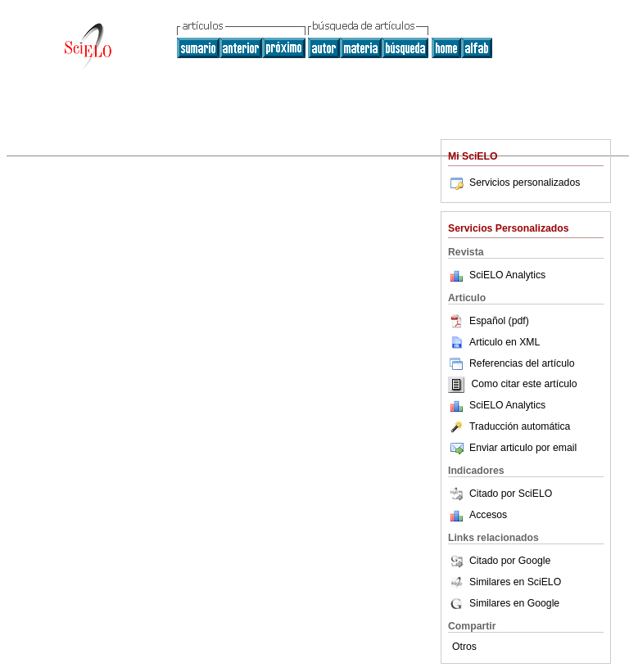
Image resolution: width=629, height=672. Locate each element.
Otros (464, 647)
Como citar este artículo (524, 385)
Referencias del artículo (511, 363)
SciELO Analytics (507, 275)
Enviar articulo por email (512, 448)
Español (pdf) (489, 321)
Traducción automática (509, 426)
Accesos (488, 515)
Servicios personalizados (514, 183)
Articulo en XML (494, 342)
